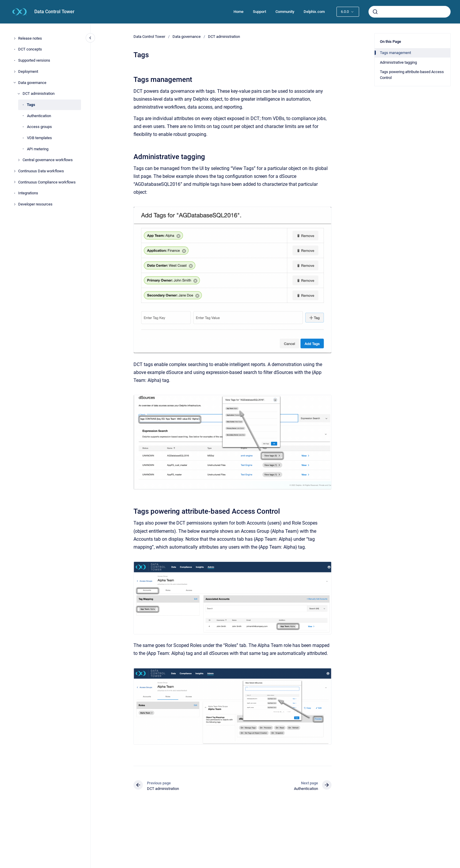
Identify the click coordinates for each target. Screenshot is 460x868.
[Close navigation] (90, 38)
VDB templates (39, 138)
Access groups (39, 127)
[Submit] (375, 12)
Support (259, 12)
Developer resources (35, 204)
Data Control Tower (54, 12)
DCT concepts (30, 49)
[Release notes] (15, 38)
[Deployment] (15, 72)
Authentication (39, 116)
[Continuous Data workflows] (15, 171)
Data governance (32, 83)
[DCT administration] (19, 94)
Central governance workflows (48, 160)
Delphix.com (314, 12)
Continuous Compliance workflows (47, 182)
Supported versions (34, 60)
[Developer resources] (15, 204)
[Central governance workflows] (19, 160)
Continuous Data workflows (41, 171)
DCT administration (39, 93)
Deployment (28, 71)
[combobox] (410, 12)
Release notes (30, 38)
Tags (31, 105)
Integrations (28, 193)
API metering (38, 149)
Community (285, 12)
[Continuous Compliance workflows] (15, 182)
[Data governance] (15, 82)
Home (239, 12)
